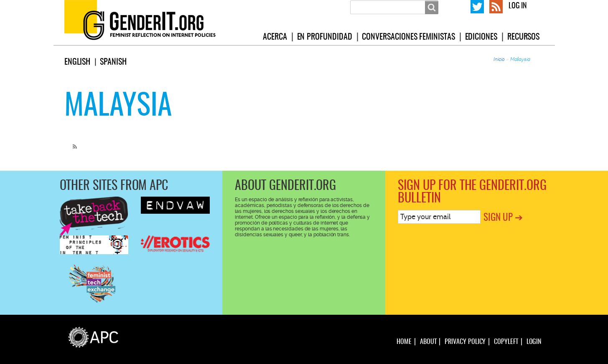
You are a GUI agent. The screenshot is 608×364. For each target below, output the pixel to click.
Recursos (523, 37)
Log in (518, 6)
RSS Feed (496, 6)
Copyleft (506, 342)
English (78, 62)
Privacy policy (465, 342)
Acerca (275, 37)
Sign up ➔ (503, 218)
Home (404, 342)
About (428, 342)
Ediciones (481, 37)
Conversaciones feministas (408, 37)
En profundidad (325, 37)
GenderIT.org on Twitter (477, 6)
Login (534, 342)
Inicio (499, 59)
